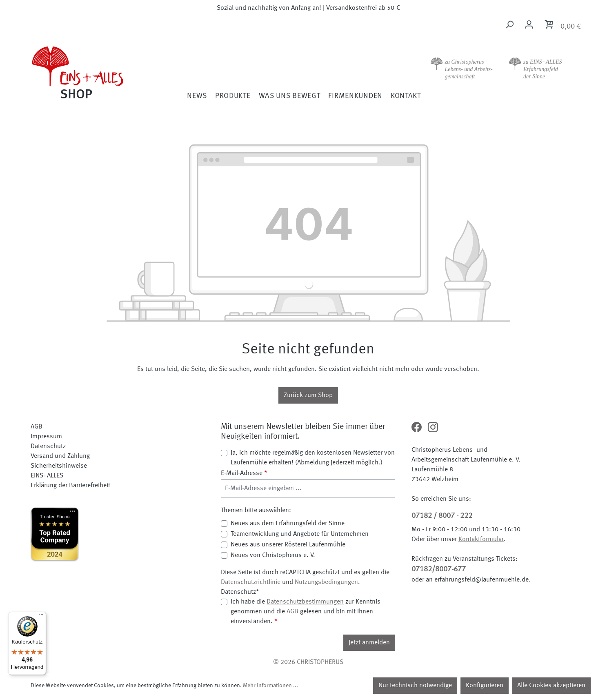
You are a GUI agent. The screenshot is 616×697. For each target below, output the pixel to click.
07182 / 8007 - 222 (442, 516)
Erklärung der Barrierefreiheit (70, 486)
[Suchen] (509, 25)
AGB (37, 427)
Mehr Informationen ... (270, 686)
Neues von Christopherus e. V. (273, 555)
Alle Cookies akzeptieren (551, 686)
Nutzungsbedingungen (326, 582)
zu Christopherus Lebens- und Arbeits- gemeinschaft (469, 69)
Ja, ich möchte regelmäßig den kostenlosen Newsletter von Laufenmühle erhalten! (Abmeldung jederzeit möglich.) (313, 458)
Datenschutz (48, 446)
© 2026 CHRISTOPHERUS (308, 662)
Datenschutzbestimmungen (305, 602)
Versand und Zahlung (60, 456)
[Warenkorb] (562, 26)
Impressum (46, 437)
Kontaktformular (481, 539)
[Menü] (41, 617)
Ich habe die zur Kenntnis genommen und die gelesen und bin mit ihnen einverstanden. (306, 611)
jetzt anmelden (369, 643)
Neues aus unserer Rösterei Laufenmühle (288, 545)
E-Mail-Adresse (244, 473)
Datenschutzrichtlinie (251, 582)
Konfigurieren (485, 686)
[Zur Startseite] (100, 72)
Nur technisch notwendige (415, 686)
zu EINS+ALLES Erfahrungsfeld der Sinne (543, 69)
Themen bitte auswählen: (256, 511)
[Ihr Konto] (529, 25)
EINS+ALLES (47, 476)
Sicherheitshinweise (59, 466)
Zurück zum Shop (308, 395)
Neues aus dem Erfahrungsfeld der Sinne (288, 524)
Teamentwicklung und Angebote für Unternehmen (300, 534)
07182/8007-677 (439, 569)
